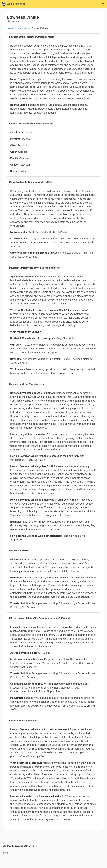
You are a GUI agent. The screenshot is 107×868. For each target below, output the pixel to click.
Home (10, 28)
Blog (6, 853)
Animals (22, 28)
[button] (103, 4)
